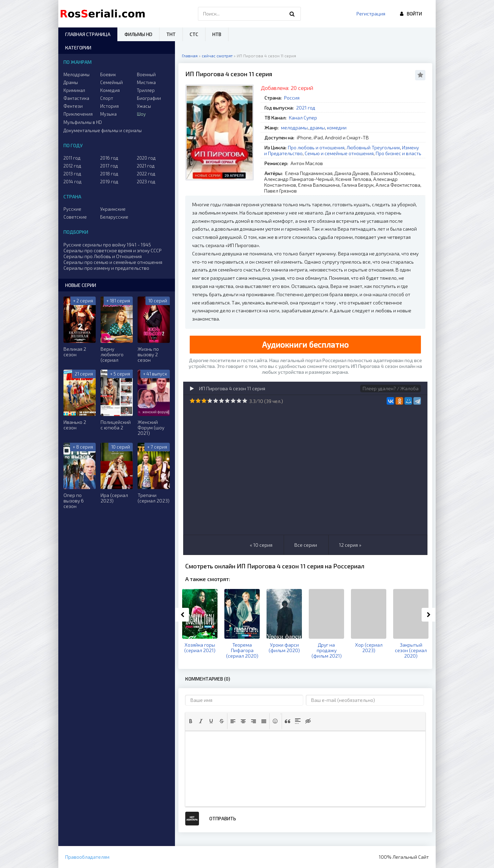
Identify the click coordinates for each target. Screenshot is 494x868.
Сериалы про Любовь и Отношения (103, 256)
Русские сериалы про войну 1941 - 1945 (107, 245)
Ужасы (144, 106)
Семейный (111, 82)
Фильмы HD (138, 34)
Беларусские (114, 217)
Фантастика (76, 98)
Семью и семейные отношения (339, 153)
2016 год (109, 158)
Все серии (306, 545)
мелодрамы (294, 128)
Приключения (78, 114)
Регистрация (371, 14)
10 (245, 401)
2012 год (72, 166)
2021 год (306, 108)
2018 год (109, 174)
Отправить (223, 818)
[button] (191, 721)
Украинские (113, 209)
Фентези (73, 106)
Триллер (146, 90)
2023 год (146, 182)
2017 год (109, 166)
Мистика (146, 82)
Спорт (107, 98)
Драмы (71, 82)
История (109, 106)
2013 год (72, 174)
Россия (292, 98)
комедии (337, 128)
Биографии (149, 98)
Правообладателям (87, 857)
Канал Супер (303, 118)
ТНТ (171, 34)
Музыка (108, 114)
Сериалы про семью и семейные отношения (113, 262)
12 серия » (350, 545)
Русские (72, 209)
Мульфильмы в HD (83, 122)
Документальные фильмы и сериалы (103, 130)
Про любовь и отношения (316, 147)
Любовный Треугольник (373, 147)
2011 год (72, 158)
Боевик (108, 74)
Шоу (141, 114)
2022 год (146, 174)
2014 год (73, 182)
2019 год (109, 182)
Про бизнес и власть (398, 153)
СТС (194, 34)
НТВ (217, 34)
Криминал (74, 90)
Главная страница (88, 34)
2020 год (146, 158)
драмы (317, 128)
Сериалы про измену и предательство (106, 268)
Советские (75, 217)
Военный (146, 74)
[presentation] (191, 721)
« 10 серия (261, 545)
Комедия (110, 90)
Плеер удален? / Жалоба (391, 388)
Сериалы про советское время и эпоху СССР (113, 250)
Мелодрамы (77, 74)
